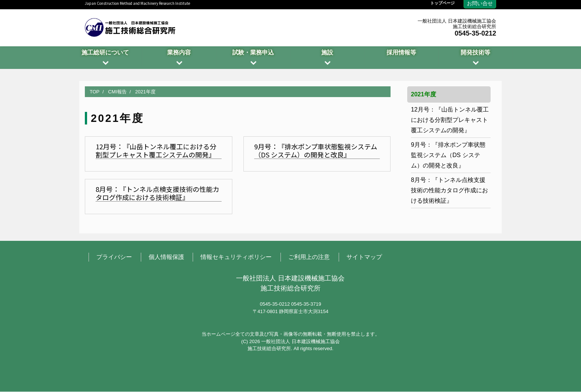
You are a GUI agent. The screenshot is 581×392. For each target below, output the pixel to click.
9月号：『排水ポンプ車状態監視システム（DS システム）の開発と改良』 (448, 155)
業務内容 (179, 52)
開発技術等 (475, 52)
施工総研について (105, 52)
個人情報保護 (166, 257)
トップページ (442, 3)
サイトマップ (364, 257)
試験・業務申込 (253, 52)
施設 (327, 52)
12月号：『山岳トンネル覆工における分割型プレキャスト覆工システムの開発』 (450, 120)
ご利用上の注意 (309, 257)
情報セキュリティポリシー (236, 257)
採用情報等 (401, 52)
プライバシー (114, 257)
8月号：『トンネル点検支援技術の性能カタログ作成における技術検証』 (449, 190)
